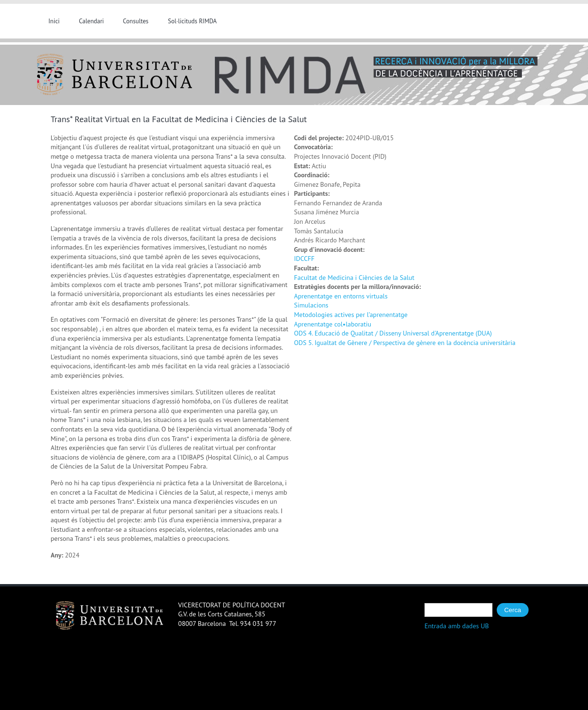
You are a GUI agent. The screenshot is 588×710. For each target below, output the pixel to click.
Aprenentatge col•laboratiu (333, 324)
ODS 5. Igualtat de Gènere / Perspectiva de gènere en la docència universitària (405, 343)
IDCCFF (304, 259)
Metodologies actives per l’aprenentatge (351, 315)
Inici (54, 21)
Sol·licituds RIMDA (192, 21)
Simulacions (311, 305)
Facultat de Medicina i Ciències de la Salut (354, 278)
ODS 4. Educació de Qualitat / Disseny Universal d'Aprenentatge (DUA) (393, 333)
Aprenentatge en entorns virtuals (341, 296)
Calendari (92, 21)
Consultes (136, 21)
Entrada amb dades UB (457, 626)
